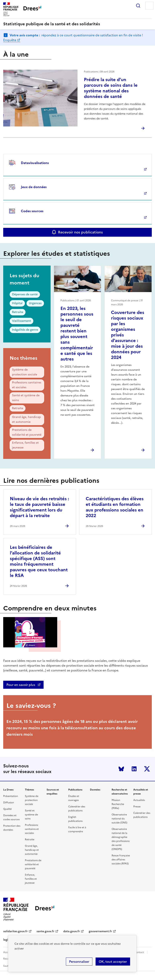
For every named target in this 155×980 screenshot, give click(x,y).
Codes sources (32, 211)
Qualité (7, 809)
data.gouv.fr (72, 931)
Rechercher (138, 6)
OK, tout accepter (113, 962)
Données (95, 790)
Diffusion (9, 803)
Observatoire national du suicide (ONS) (119, 819)
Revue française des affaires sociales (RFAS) (121, 860)
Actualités (139, 800)
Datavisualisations (35, 163)
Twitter (147, 769)
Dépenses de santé (25, 294)
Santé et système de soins (26, 398)
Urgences (35, 303)
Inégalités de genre (25, 330)
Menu (149, 6)
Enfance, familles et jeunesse (25, 445)
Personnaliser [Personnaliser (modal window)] (79, 962)
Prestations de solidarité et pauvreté (27, 432)
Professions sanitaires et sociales (27, 385)
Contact (139, 952)
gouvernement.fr (100, 931)
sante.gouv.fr (45, 931)
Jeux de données (34, 187)
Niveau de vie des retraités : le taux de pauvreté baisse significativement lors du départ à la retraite (39, 507)
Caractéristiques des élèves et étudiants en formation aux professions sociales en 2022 (115, 507)
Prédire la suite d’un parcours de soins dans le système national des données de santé (111, 88)
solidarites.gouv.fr (15, 931)
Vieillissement (21, 321)
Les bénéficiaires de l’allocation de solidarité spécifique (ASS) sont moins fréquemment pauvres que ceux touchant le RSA (39, 561)
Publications (75, 790)
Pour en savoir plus (21, 685)
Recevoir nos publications (80, 232)
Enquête (10, 40)
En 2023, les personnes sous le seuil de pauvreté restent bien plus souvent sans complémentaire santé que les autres (77, 334)
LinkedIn (134, 769)
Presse (137, 807)
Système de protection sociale (25, 372)
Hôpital (17, 303)
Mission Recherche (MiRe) (118, 804)
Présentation (11, 796)
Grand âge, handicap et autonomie (26, 419)
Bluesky (121, 769)
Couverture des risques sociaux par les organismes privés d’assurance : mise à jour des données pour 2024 (128, 335)
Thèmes (29, 790)
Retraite (18, 312)
